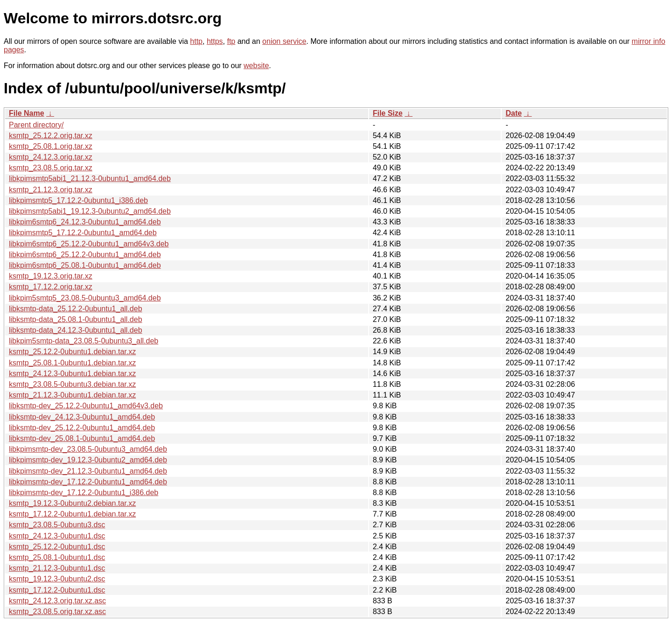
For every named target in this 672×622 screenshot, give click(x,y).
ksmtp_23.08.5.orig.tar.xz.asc (57, 612)
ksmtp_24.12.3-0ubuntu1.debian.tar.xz (72, 374)
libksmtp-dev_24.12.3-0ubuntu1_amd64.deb (82, 417)
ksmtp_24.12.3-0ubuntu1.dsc (57, 536)
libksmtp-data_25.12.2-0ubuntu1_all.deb (76, 309)
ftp (231, 41)
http (196, 41)
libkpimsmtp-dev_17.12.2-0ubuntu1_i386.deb (84, 493)
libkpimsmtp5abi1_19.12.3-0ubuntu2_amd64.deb (90, 211)
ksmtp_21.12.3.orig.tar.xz (51, 190)
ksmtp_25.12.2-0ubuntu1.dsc (57, 547)
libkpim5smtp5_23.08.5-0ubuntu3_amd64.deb (85, 298)
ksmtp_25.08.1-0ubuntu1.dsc (57, 557)
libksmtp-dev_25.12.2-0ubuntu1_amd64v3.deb (86, 406)
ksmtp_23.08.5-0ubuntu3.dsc (57, 525)
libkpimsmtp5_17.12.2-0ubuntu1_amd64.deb (83, 233)
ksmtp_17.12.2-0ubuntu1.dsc (57, 590)
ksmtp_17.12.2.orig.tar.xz (51, 287)
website (256, 66)
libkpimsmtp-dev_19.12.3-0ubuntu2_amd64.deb (88, 460)
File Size (388, 113)
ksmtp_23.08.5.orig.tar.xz (51, 168)
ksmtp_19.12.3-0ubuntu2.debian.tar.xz (72, 503)
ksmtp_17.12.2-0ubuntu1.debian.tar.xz (72, 514)
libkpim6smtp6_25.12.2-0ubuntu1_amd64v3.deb (89, 244)
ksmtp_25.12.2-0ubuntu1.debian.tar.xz (72, 352)
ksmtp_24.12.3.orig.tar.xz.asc (57, 601)
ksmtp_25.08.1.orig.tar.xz (51, 146)
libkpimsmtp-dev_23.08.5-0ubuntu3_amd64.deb (88, 449)
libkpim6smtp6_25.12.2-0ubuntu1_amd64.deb (85, 255)
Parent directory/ (36, 125)
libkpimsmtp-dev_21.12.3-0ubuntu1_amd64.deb (88, 471)
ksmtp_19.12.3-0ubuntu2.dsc (57, 579)
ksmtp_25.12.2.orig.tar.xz (51, 136)
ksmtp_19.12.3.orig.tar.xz (51, 276)
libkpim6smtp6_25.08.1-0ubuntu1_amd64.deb (85, 265)
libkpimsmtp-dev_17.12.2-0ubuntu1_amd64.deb (88, 482)
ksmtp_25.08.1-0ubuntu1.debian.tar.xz (72, 363)
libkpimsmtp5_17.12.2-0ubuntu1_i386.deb (78, 200)
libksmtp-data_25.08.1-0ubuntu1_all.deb (76, 319)
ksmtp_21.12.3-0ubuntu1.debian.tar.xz (72, 395)
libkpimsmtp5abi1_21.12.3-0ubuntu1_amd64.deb (90, 178)
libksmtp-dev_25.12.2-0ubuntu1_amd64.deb (82, 428)
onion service (284, 41)
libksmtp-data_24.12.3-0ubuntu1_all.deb (76, 330)
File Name (27, 113)
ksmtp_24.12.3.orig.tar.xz (51, 157)
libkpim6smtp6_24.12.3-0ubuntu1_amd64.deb (85, 222)
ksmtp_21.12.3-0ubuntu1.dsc (57, 568)
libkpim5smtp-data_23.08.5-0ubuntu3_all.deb (84, 341)
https (215, 41)
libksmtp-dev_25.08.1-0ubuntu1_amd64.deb (82, 438)
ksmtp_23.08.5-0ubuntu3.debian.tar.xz (72, 384)
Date (514, 113)
